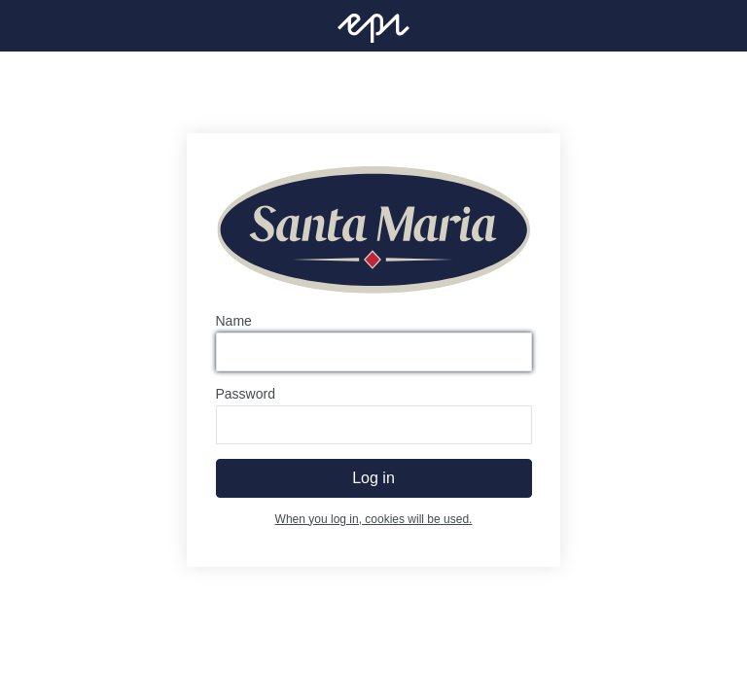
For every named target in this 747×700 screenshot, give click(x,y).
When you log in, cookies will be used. (374, 519)
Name (234, 321)
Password (246, 394)
